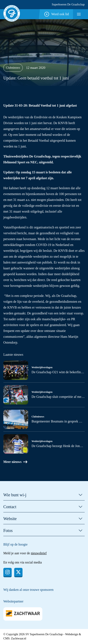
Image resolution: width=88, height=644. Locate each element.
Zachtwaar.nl (19, 638)
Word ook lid (56, 14)
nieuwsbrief (39, 553)
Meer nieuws (15, 462)
